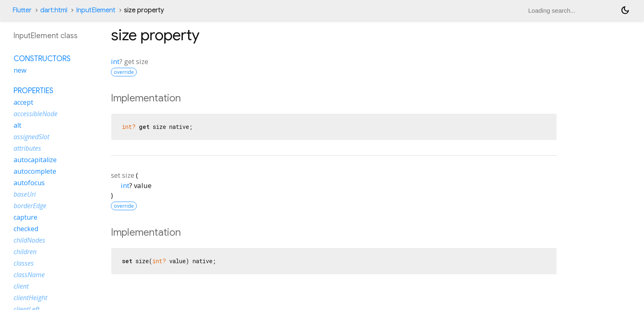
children (25, 252)
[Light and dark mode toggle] (625, 10)
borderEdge (30, 206)
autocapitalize (35, 160)
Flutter (22, 10)
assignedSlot (31, 137)
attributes (27, 148)
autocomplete (35, 171)
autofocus (29, 183)
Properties (33, 91)
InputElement (96, 10)
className (29, 275)
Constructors (42, 59)
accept (23, 102)
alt (17, 125)
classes (24, 263)
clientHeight (30, 298)
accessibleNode (36, 114)
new (20, 70)
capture (25, 217)
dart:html (54, 10)
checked (26, 229)
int (115, 61)
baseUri (25, 194)
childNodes (29, 240)
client (21, 286)
